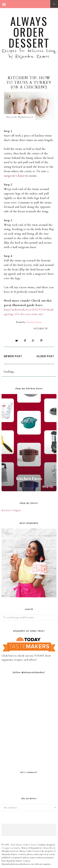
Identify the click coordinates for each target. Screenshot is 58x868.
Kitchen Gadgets (11, 510)
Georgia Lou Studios (11, 848)
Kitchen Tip (41, 329)
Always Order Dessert (29, 32)
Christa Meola (49, 848)
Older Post (45, 356)
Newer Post (13, 356)
